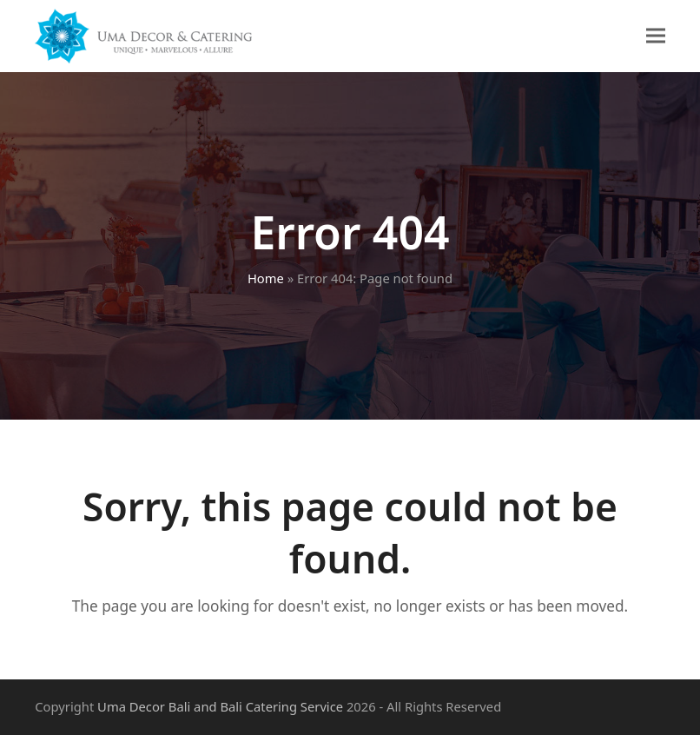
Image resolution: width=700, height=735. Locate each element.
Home (266, 278)
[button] (656, 36)
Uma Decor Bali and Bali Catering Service (220, 706)
